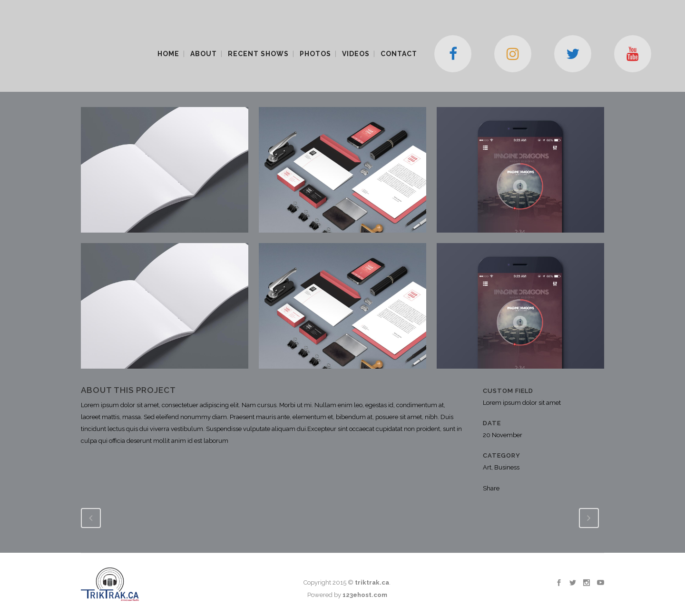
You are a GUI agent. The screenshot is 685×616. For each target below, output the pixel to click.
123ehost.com (365, 595)
